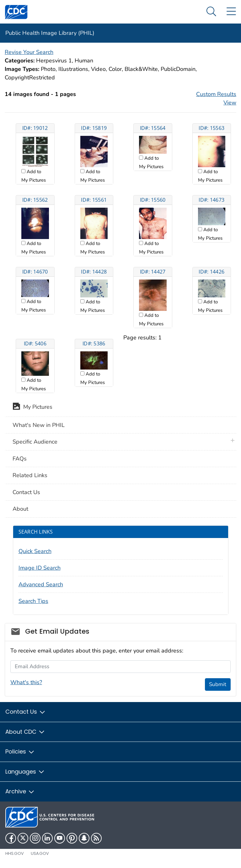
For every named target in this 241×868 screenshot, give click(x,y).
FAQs (20, 459)
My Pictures (32, 407)
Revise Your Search (29, 52)
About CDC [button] (25, 732)
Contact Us (26, 492)
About (20, 509)
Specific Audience (35, 442)
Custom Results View (216, 98)
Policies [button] (20, 751)
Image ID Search (40, 568)
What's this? (26, 682)
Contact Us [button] (26, 712)
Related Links (30, 475)
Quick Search (35, 551)
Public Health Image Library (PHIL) (50, 33)
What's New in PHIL (39, 425)
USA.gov (40, 853)
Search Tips (33, 601)
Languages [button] (25, 772)
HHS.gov (15, 853)
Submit (218, 684)
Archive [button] (20, 791)
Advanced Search (41, 584)
